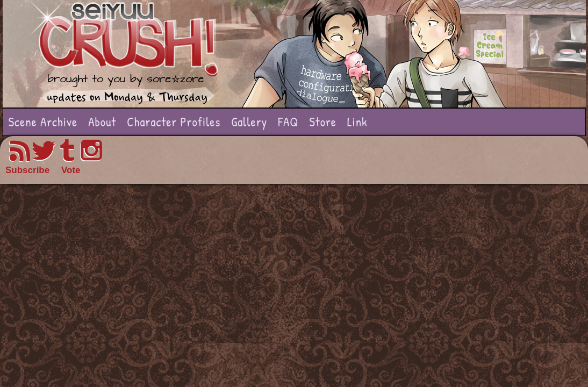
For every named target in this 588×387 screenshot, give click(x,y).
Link (357, 122)
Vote (71, 170)
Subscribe (27, 170)
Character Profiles (174, 122)
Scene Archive (43, 122)
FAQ (288, 122)
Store (323, 122)
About (102, 122)
